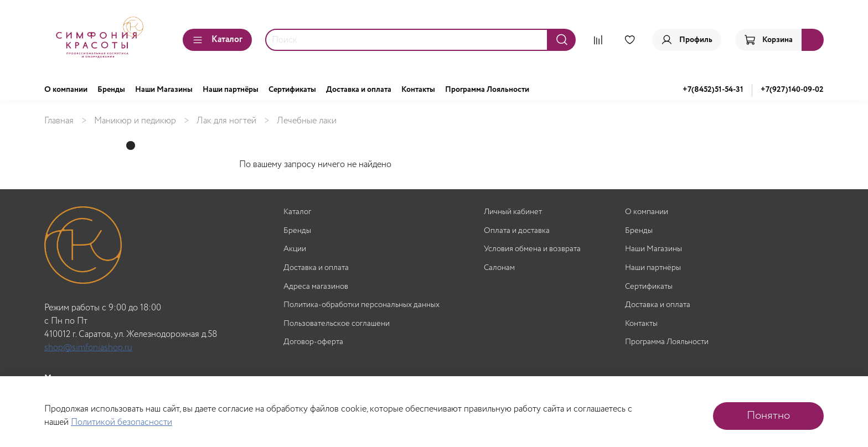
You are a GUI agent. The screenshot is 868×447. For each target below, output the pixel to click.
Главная (59, 121)
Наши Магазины (164, 90)
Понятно (768, 416)
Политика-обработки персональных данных (361, 305)
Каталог (217, 40)
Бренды (111, 90)
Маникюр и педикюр (135, 121)
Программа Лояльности (487, 90)
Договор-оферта (313, 342)
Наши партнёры (231, 90)
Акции (295, 249)
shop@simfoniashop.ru (88, 348)
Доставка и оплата (359, 90)
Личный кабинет (513, 212)
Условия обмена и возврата (532, 249)
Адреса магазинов (316, 287)
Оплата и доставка (517, 231)
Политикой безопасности (122, 422)
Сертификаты (292, 90)
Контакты (418, 90)
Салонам (499, 268)
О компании (66, 90)
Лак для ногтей (226, 121)
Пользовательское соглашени (337, 324)
